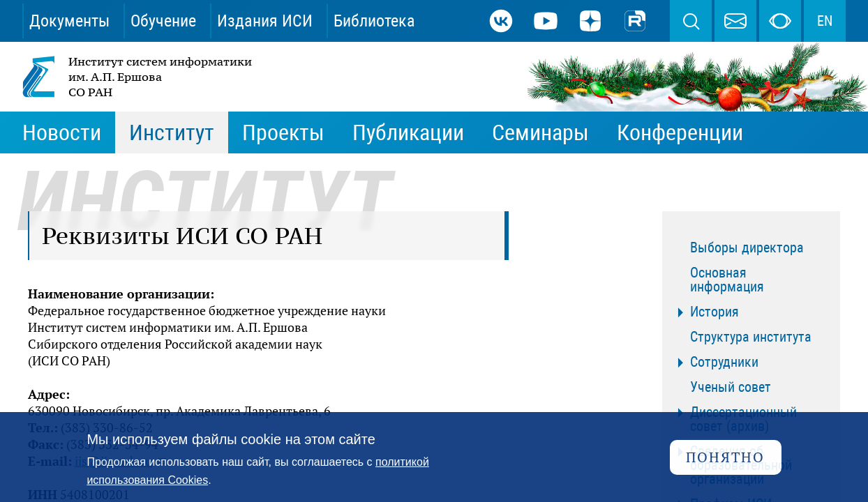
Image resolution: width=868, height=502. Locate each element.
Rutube (635, 21)
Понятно (725, 457)
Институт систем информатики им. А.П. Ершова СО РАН (138, 77)
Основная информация (727, 280)
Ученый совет (731, 387)
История (714, 312)
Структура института (751, 337)
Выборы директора (747, 248)
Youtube (546, 21)
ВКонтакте (501, 21)
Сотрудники (724, 362)
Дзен (590, 21)
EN (825, 21)
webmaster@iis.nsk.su (735, 21)
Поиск (691, 21)
